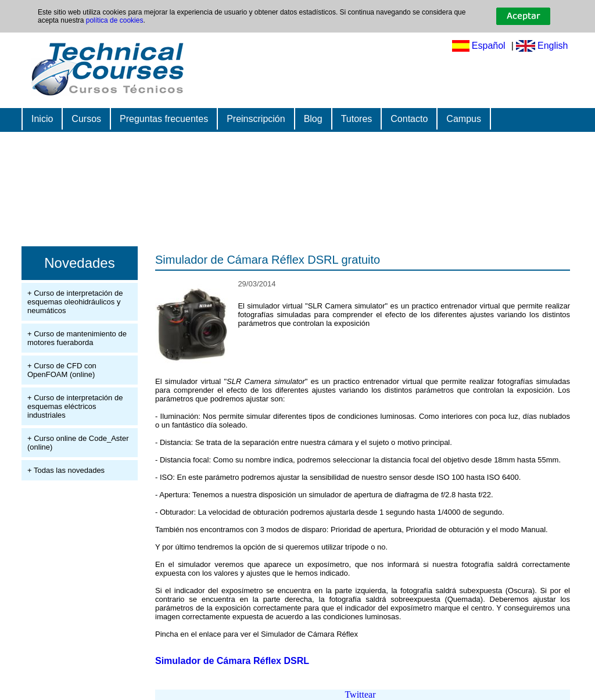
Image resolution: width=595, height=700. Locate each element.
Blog (313, 119)
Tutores (357, 119)
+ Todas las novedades (66, 470)
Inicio (42, 119)
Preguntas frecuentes (164, 119)
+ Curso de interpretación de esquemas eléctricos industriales (75, 406)
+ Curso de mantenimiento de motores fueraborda (77, 338)
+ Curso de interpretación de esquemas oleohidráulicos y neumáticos (75, 302)
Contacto (409, 119)
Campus (464, 119)
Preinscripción (256, 119)
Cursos (86, 119)
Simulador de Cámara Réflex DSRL (232, 661)
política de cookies (115, 20)
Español (489, 46)
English (553, 46)
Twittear (360, 694)
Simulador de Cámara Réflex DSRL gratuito (268, 260)
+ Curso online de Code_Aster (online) (78, 443)
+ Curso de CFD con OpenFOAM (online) (62, 370)
